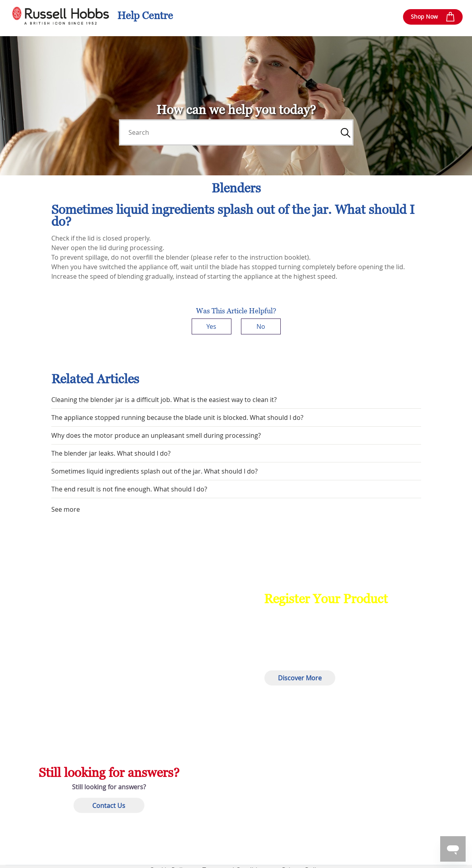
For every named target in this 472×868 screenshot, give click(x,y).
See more (66, 509)
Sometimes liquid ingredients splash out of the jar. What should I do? (154, 471)
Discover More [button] (300, 678)
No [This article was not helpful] (261, 326)
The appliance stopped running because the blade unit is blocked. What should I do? (177, 417)
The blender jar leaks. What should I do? (111, 453)
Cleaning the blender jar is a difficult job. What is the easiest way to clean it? (164, 400)
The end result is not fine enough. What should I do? (129, 489)
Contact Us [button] (109, 805)
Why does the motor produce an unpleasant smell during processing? (156, 435)
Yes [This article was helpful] (211, 326)
